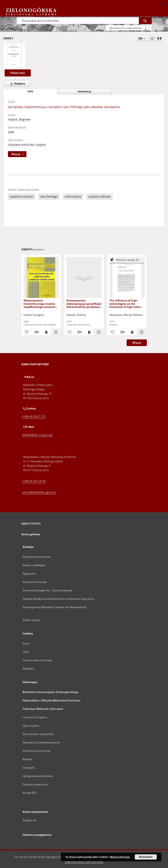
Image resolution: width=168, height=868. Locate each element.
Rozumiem (146, 857)
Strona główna (31, 534)
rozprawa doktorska (21, 145)
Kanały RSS (30, 793)
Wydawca (29, 669)
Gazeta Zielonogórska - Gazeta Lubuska (47, 590)
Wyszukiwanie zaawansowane (126, 28)
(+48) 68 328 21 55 (34, 416)
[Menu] (163, 4)
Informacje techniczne (37, 751)
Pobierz (17, 84)
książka (41, 145)
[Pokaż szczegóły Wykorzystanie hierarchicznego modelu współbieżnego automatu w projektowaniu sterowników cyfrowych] (55, 332)
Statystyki (29, 768)
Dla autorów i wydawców (38, 734)
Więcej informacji (120, 857)
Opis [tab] (30, 92)
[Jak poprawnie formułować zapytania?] (149, 28)
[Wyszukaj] (145, 21)
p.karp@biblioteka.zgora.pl (39, 492)
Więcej (137, 343)
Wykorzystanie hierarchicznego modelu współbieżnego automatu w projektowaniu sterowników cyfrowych (40, 304)
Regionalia (29, 574)
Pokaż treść (18, 73)
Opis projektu (31, 726)
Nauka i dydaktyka (34, 565)
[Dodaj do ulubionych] (152, 38)
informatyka (73, 197)
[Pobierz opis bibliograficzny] (36, 332)
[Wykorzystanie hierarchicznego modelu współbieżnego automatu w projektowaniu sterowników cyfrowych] (41, 278)
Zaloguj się (30, 820)
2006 (11, 132)
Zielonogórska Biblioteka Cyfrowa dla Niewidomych (55, 607)
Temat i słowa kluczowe (37, 660)
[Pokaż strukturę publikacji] (127, 260)
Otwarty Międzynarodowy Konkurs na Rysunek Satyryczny (58, 599)
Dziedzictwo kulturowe (37, 557)
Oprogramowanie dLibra (38, 776)
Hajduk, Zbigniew (19, 119)
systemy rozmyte (21, 197)
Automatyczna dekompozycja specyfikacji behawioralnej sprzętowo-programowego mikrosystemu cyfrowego (84, 304)
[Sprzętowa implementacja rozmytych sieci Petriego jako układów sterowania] (14, 56)
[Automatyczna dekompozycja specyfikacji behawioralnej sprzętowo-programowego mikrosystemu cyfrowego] (84, 278)
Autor (26, 643)
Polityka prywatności (35, 784)
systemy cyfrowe (100, 197)
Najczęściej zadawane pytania (41, 742)
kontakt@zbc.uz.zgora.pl (37, 435)
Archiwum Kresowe (35, 582)
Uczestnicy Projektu (35, 717)
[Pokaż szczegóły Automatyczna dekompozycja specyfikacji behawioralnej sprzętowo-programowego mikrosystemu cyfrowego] (98, 332)
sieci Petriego (49, 197)
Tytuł (26, 652)
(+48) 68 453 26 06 (34, 481)
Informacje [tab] (85, 92)
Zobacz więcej (31, 620)
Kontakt (27, 759)
